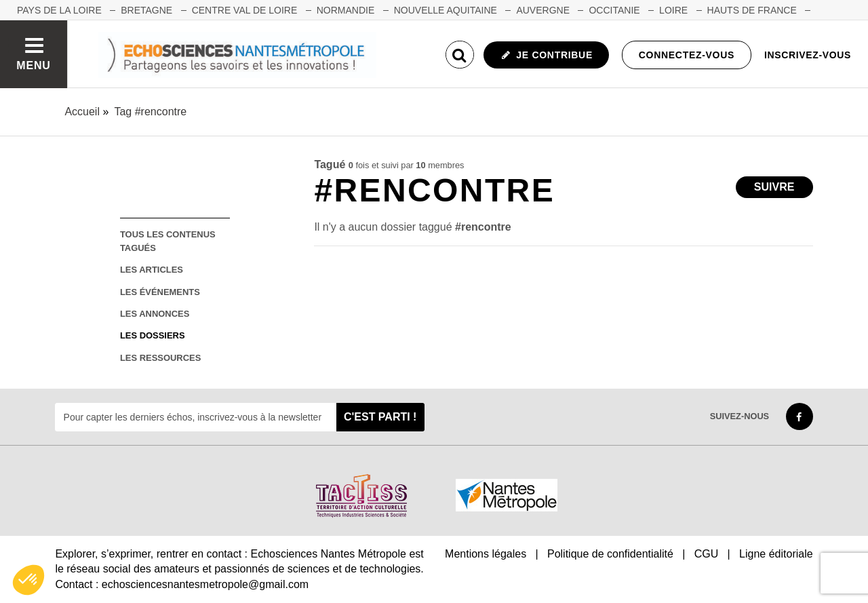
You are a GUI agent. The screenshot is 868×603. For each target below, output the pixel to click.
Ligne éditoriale (776, 554)
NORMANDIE (346, 10)
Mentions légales (486, 554)
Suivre (774, 187)
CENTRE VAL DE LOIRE (245, 10)
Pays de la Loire (59, 10)
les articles (152, 270)
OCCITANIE (614, 10)
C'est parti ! (380, 417)
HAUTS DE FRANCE (752, 10)
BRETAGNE (146, 10)
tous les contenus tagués (168, 241)
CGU (707, 554)
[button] (28, 580)
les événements (160, 292)
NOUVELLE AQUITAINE (446, 10)
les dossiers (153, 335)
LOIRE (673, 10)
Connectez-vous (687, 55)
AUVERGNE (543, 10)
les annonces (155, 314)
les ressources (160, 358)
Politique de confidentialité (610, 554)
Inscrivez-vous (808, 55)
